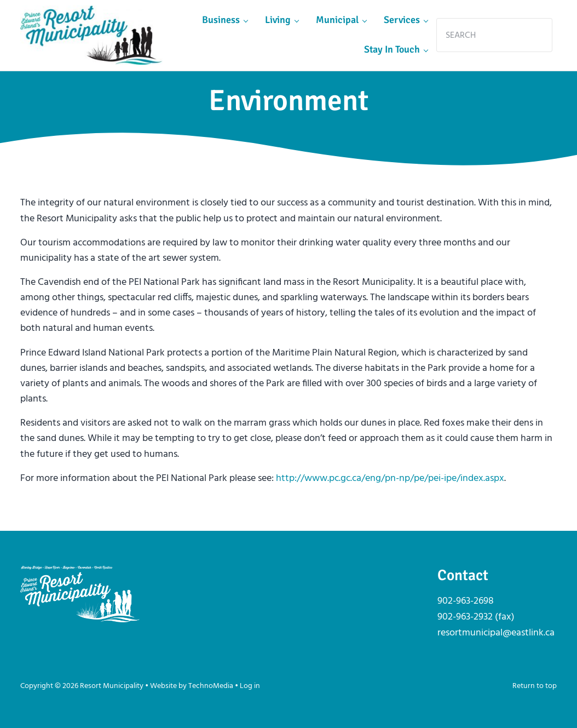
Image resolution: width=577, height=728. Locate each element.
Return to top (535, 686)
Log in (250, 686)
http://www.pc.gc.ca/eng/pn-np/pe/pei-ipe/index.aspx (390, 478)
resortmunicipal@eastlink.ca (496, 633)
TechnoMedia (211, 686)
